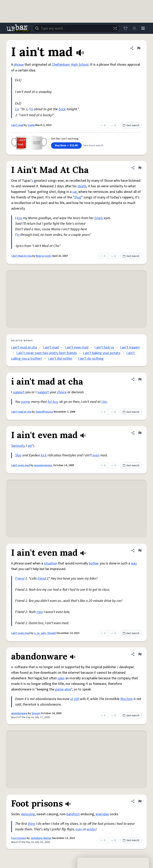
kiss (19, 218)
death (82, 186)
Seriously (18, 446)
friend (42, 579)
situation (51, 563)
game (59, 689)
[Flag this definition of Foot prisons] (140, 801)
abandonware (19, 713)
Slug (18, 455)
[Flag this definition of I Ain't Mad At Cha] (140, 168)
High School (80, 65)
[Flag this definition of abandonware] (140, 654)
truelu (31, 125)
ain (30, 446)
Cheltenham (61, 65)
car (75, 192)
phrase (19, 65)
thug (78, 197)
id (72, 699)
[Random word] (115, 28)
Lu (17, 109)
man (40, 612)
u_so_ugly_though (45, 633)
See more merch (93, 145)
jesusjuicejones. (43, 465)
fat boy (53, 402)
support (19, 392)
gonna (26, 402)
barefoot (73, 814)
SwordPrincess (44, 412)
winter (91, 829)
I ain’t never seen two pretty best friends (47, 353)
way (134, 563)
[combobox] (76, 28)
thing (31, 824)
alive (68, 689)
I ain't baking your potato (102, 353)
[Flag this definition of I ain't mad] (139, 48)
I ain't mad (17, 125)
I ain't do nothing (91, 359)
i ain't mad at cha (24, 347)
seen (61, 678)
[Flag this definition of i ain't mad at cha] (140, 379)
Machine (127, 699)
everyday (102, 814)
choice (62, 392)
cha (104, 402)
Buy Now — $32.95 (66, 145)
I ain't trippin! (130, 347)
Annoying (28, 814)
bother (94, 563)
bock (62, 109)
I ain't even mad (77, 347)
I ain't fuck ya (104, 347)
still (76, 699)
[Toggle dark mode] (134, 28)
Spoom (36, 713)
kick (44, 455)
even (96, 455)
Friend (20, 579)
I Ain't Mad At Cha (21, 256)
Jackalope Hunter (41, 838)
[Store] (126, 28)
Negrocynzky (44, 256)
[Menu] (143, 28)
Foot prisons (19, 838)
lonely (99, 218)
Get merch (131, 125)
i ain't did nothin (60, 359)
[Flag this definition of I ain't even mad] (140, 433)
